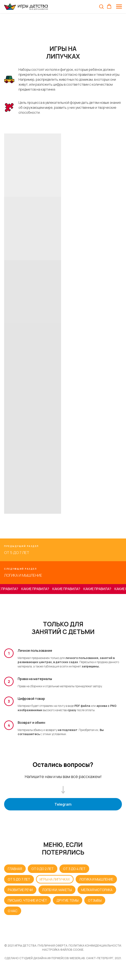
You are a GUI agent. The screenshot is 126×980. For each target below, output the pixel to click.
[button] (101, 6)
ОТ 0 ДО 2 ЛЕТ (43, 869)
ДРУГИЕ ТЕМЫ (68, 900)
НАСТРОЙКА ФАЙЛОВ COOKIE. (63, 950)
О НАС (13, 911)
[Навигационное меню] (119, 7)
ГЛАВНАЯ (15, 869)
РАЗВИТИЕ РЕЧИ (20, 890)
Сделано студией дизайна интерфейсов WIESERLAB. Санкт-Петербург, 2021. (63, 958)
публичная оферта (53, 945)
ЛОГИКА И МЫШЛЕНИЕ (96, 879)
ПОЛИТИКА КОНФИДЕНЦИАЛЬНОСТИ (95, 945)
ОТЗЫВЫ (95, 900)
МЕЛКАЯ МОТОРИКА (97, 890)
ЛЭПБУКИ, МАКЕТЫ (57, 890)
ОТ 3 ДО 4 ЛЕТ (74, 869)
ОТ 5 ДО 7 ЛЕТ (19, 879)
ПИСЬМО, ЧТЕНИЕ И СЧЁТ (27, 900)
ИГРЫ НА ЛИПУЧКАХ (55, 879)
